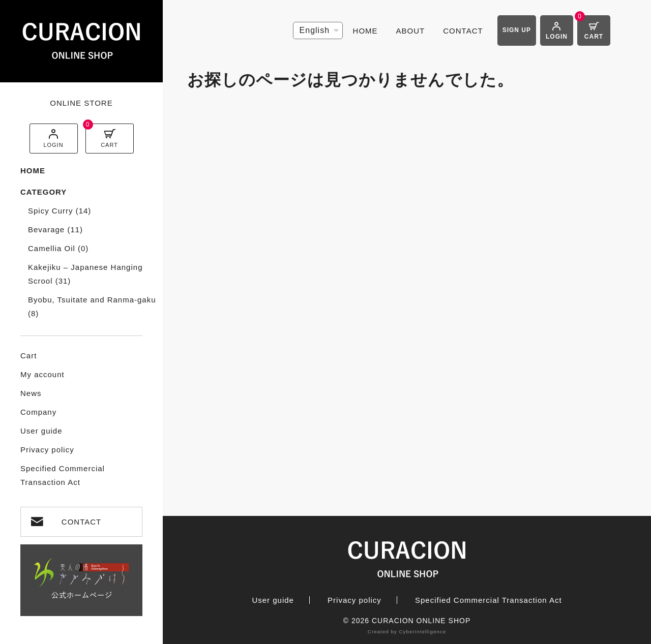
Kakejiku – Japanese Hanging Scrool (85, 274)
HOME (33, 171)
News (31, 393)
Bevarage (55, 229)
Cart (28, 356)
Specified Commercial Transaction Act (63, 475)
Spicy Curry (60, 211)
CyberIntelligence (422, 632)
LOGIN (53, 145)
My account (42, 374)
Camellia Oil (58, 248)
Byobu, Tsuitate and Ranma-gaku (92, 306)
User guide (41, 431)
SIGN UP (517, 30)
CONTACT (81, 522)
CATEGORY (43, 192)
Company (38, 412)
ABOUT (411, 31)
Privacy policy (47, 450)
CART (109, 145)
